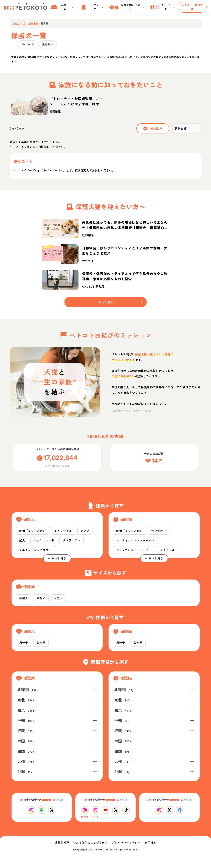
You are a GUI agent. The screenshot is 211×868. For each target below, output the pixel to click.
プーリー (33, 23)
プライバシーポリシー (126, 843)
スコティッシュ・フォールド (136, 540)
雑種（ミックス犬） (33, 531)
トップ (16, 23)
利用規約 (150, 843)
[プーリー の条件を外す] (33, 44)
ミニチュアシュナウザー (36, 550)
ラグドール (168, 550)
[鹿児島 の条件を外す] (52, 44)
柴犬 (22, 540)
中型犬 (41, 598)
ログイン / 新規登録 (192, 7)
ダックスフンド (44, 540)
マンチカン (159, 531)
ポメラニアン (71, 540)
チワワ (85, 531)
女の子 (41, 642)
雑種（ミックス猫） (130, 531)
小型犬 (24, 598)
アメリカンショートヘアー (134, 550)
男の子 (24, 642)
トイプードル (63, 531)
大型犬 (58, 598)
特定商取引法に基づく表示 (90, 843)
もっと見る (57, 558)
